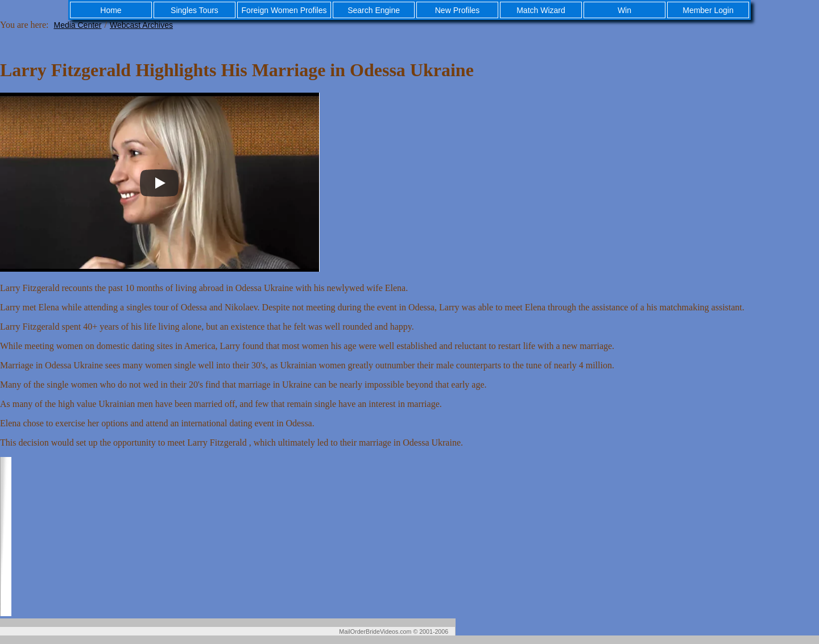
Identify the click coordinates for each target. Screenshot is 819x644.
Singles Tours (195, 10)
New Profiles (458, 10)
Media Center (77, 25)
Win (624, 10)
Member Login (708, 10)
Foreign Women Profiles (284, 10)
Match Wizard (541, 10)
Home (111, 10)
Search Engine (374, 10)
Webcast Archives (141, 25)
